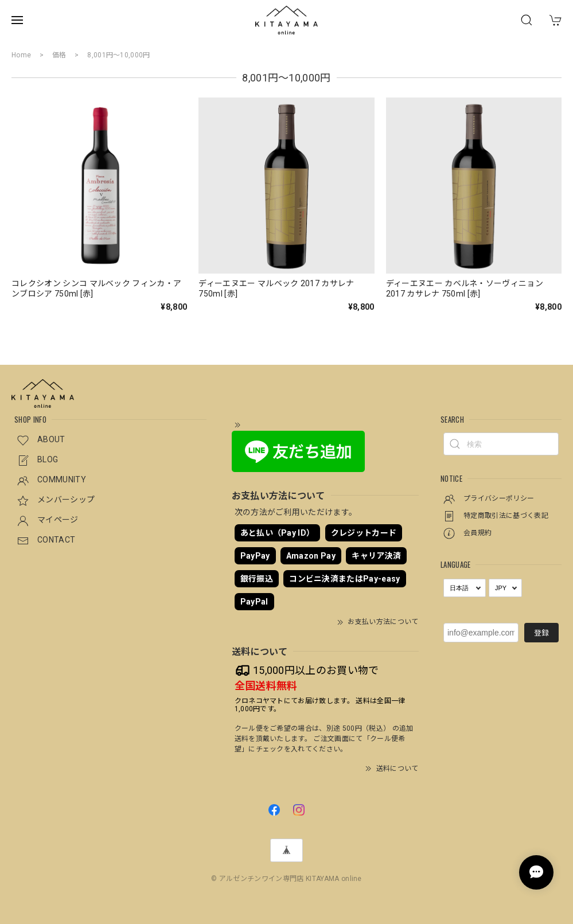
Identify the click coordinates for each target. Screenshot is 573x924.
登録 (541, 633)
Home (21, 55)
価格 (59, 55)
